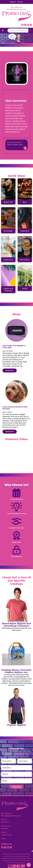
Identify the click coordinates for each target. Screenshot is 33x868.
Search (4, 832)
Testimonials (7, 835)
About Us (5, 822)
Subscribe (17, 787)
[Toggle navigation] (3, 31)
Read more (10, 370)
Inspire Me (25, 148)
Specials (5, 828)
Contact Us (6, 826)
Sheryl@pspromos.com (16, 9)
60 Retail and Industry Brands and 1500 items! (16, 629)
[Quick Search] (18, 31)
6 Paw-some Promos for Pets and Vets (15, 408)
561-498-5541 (17, 7)
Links (3, 839)
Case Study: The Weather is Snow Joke (14, 347)
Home (4, 819)
